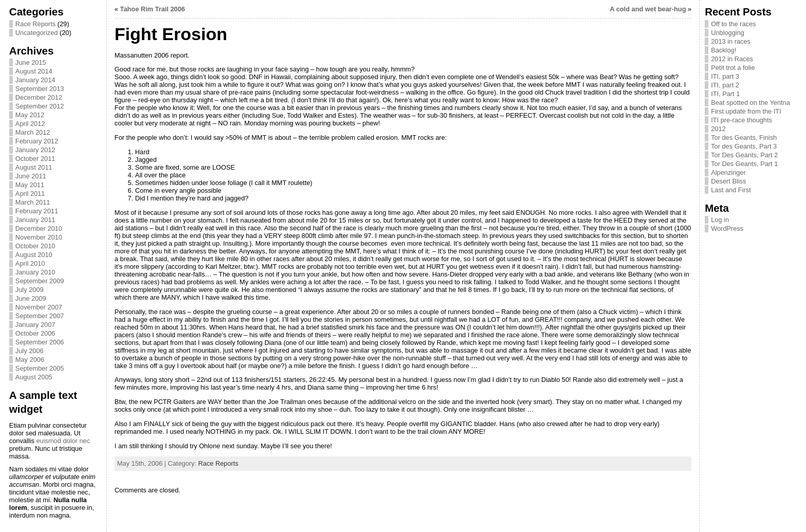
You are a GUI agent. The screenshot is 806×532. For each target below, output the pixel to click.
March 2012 (33, 132)
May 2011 (30, 185)
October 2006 (35, 333)
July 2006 (30, 351)
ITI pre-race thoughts (741, 120)
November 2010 (39, 237)
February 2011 (37, 211)
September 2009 (40, 281)
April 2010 (30, 263)
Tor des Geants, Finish (744, 137)
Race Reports (35, 24)
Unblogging (728, 33)
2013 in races (731, 41)
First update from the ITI (746, 111)
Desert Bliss (728, 181)
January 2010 (35, 272)
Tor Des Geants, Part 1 (744, 164)
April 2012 (30, 124)
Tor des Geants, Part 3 (744, 146)
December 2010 (39, 228)
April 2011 (30, 194)
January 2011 (35, 220)
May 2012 (30, 115)
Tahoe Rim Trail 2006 (153, 9)
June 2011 (31, 176)
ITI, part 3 (725, 76)
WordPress (727, 228)
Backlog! (723, 50)
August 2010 (34, 255)
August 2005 (34, 377)
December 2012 (39, 97)
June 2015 (31, 62)
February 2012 (37, 141)
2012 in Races (732, 59)
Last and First (731, 190)
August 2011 (34, 167)
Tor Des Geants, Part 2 (744, 155)
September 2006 (40, 342)
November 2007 (39, 307)
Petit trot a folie (733, 68)
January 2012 (35, 150)
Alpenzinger (728, 172)
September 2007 (40, 316)
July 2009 (30, 290)
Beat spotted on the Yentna (750, 103)
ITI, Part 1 (725, 94)
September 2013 (40, 89)
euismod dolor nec (63, 441)
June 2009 (31, 298)
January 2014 (35, 80)
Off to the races (733, 24)
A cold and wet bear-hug (648, 9)
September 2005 (40, 368)
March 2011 (33, 202)
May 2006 (30, 360)
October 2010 (35, 246)
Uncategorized (37, 33)
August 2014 (34, 71)
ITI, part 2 (725, 85)
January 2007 (35, 325)
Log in (720, 220)
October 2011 (35, 159)
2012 (718, 129)
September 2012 (40, 106)
